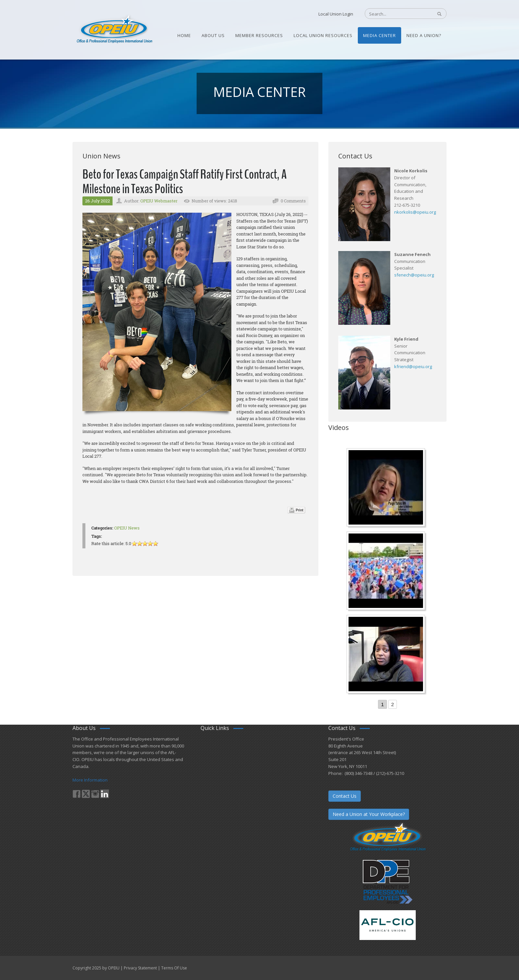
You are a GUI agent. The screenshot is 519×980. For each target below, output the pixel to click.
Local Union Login (336, 14)
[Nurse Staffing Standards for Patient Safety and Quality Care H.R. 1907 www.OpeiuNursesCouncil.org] (387, 488)
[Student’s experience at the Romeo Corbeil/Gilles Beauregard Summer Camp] (387, 572)
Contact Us (345, 796)
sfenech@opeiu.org (414, 275)
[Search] (395, 14)
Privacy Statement (140, 968)
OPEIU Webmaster (159, 201)
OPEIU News (127, 528)
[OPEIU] (114, 29)
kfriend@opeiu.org (413, 366)
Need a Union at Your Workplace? (369, 814)
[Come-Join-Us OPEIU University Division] (387, 655)
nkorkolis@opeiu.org (415, 212)
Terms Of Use (174, 968)
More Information (90, 780)
